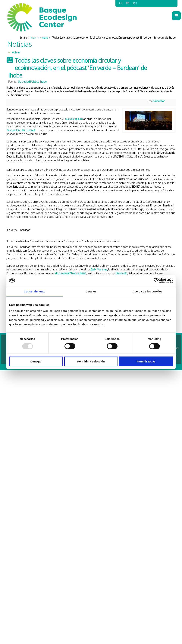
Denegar (36, 361)
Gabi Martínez (99, 269)
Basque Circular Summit (21, 130)
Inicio (33, 38)
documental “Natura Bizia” (71, 273)
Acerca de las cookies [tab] (147, 291)
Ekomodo (121, 273)
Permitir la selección (91, 361)
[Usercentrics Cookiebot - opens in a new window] (156, 281)
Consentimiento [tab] (35, 291)
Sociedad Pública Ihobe (32, 82)
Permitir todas (146, 361)
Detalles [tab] (91, 291)
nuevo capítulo (74, 119)
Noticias (44, 38)
